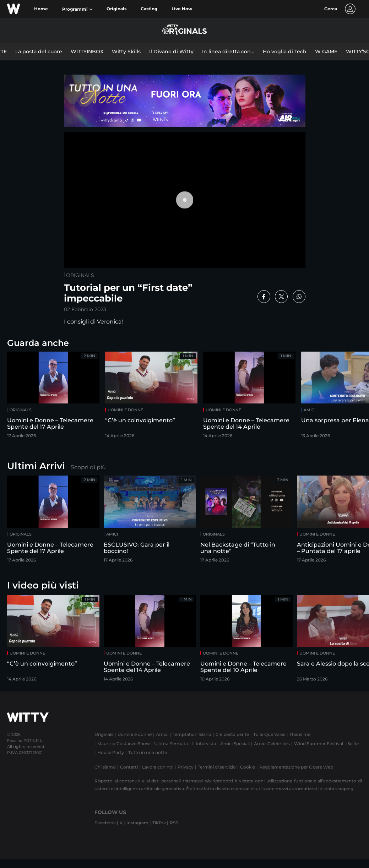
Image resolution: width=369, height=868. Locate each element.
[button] (77, 9)
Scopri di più (88, 467)
